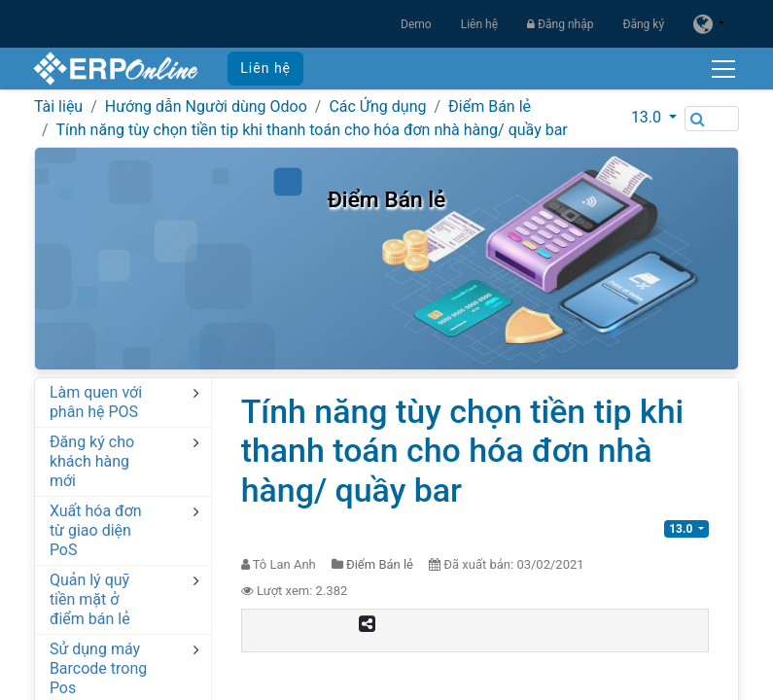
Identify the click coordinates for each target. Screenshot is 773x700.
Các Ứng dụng (377, 106)
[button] (654, 118)
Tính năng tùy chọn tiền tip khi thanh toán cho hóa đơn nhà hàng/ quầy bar (311, 130)
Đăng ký (643, 24)
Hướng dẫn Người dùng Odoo (206, 106)
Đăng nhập (560, 24)
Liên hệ (479, 24)
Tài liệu (58, 106)
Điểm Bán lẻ (490, 106)
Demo (416, 24)
